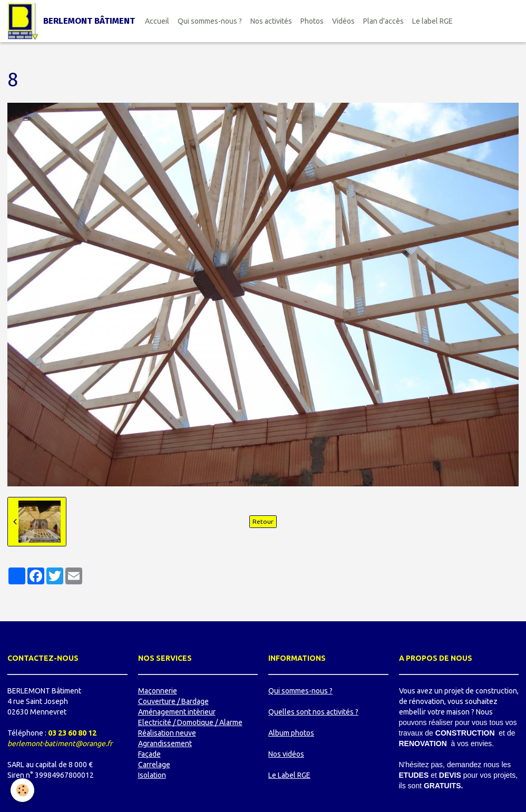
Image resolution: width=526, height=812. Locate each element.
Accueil (157, 21)
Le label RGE (432, 21)
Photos (312, 21)
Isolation (152, 775)
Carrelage (154, 765)
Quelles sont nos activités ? (313, 712)
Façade (149, 754)
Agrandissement (165, 743)
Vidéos (343, 21)
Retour (263, 521)
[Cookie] (22, 790)
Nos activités (271, 21)
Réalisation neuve (167, 733)
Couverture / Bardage (173, 701)
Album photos (291, 733)
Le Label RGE (289, 775)
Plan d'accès (383, 21)
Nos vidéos (286, 754)
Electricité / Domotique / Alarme (190, 722)
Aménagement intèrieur (177, 712)
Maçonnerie (158, 691)
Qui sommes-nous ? (210, 21)
